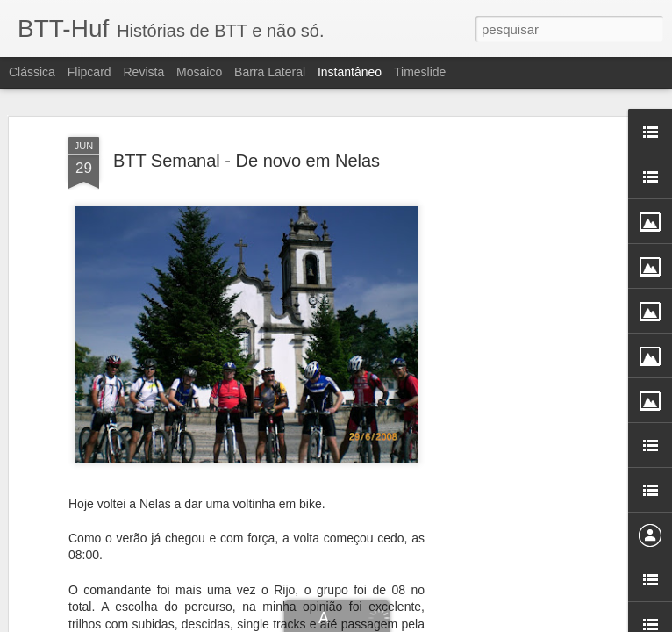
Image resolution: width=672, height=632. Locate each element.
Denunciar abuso (475, 622)
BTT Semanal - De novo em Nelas (247, 115)
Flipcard (89, 72)
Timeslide (420, 72)
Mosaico (199, 72)
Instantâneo (350, 72)
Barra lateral (270, 72)
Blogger (416, 622)
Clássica (32, 72)
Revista (143, 72)
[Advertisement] (521, 368)
